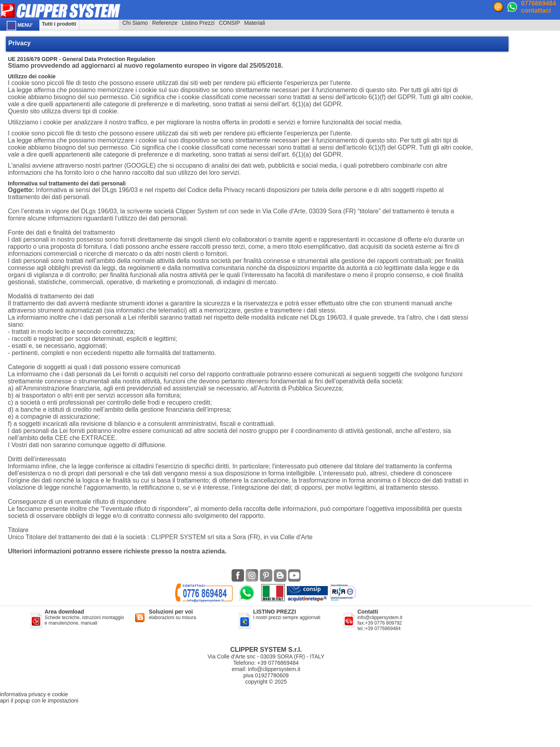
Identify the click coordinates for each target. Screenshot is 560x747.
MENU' (20, 26)
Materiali (254, 23)
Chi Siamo (135, 23)
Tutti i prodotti (59, 24)
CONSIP (229, 23)
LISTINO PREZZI (274, 612)
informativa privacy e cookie (34, 694)
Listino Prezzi (198, 23)
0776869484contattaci (539, 7)
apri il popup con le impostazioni (39, 701)
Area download (64, 612)
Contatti (368, 612)
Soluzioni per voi (171, 612)
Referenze (165, 23)
